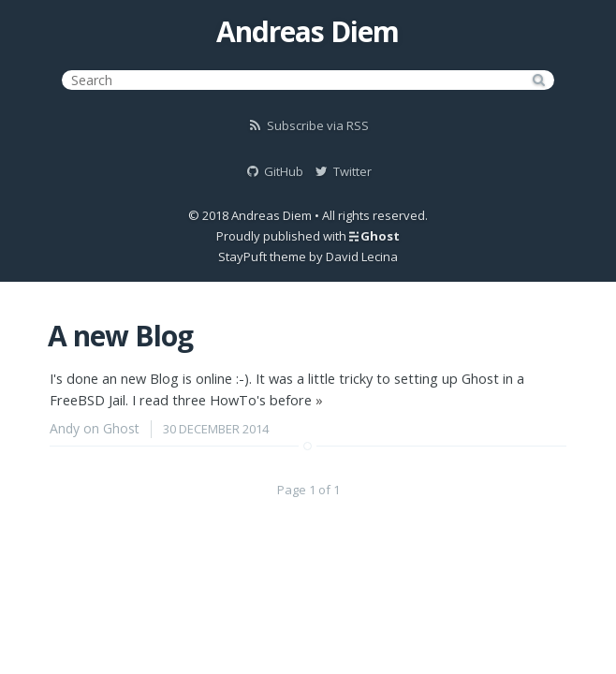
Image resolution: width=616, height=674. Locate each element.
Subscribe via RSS (308, 125)
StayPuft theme (262, 256)
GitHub (274, 171)
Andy (65, 428)
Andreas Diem (308, 31)
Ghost (380, 236)
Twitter (343, 171)
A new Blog (120, 336)
